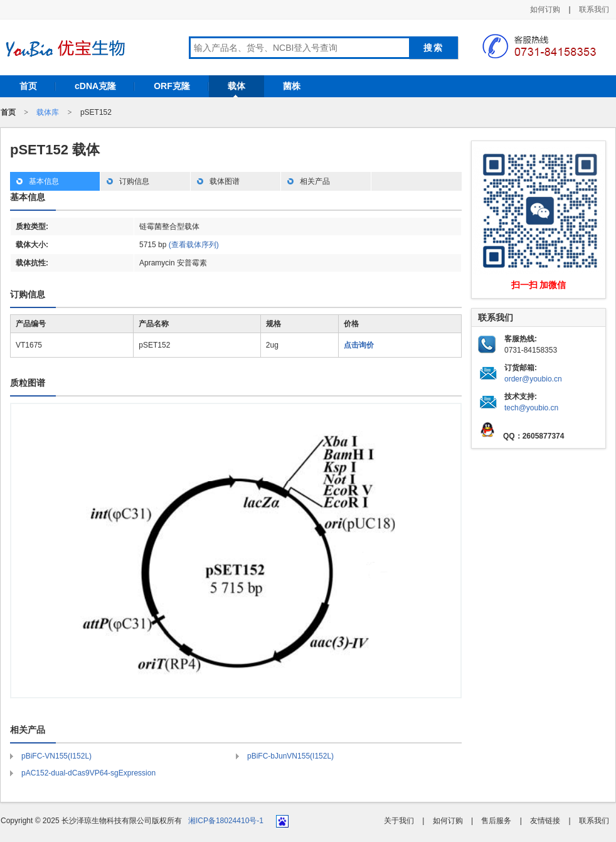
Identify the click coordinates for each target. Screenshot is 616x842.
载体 (236, 86)
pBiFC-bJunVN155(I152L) (290, 756)
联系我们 (594, 9)
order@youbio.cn (533, 379)
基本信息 (44, 181)
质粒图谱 (28, 383)
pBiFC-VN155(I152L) (56, 756)
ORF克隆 (172, 86)
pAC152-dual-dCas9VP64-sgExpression (88, 773)
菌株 (292, 86)
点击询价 (359, 345)
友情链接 (545, 821)
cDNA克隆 (95, 86)
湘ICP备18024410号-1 (226, 821)
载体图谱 (225, 181)
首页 (28, 86)
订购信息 (134, 181)
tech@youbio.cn (531, 408)
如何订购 (545, 9)
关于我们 (399, 821)
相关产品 (315, 181)
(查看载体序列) (194, 245)
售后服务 (496, 821)
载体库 (48, 112)
